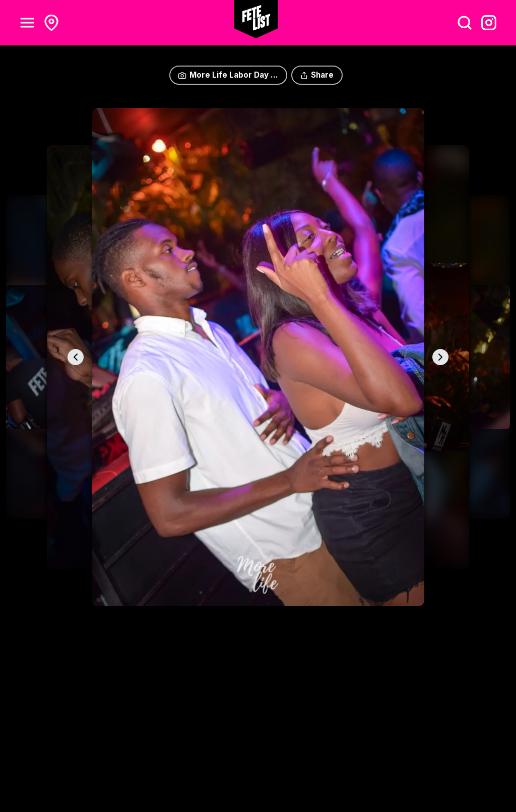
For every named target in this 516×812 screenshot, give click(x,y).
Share (317, 75)
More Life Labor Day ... (228, 75)
